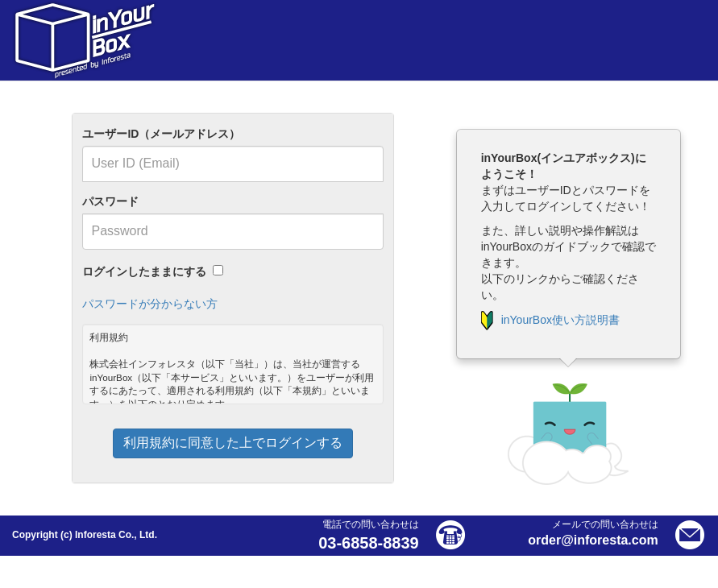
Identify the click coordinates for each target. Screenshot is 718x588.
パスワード (110, 201)
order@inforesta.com (593, 540)
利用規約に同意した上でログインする (233, 443)
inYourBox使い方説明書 (550, 320)
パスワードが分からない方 (150, 304)
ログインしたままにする (144, 271)
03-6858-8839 (369, 543)
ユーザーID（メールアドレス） (161, 134)
